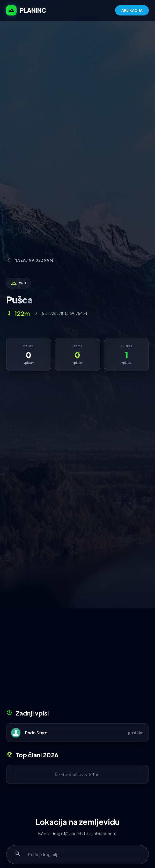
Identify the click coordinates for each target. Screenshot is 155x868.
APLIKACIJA (132, 10)
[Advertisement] (77, 660)
